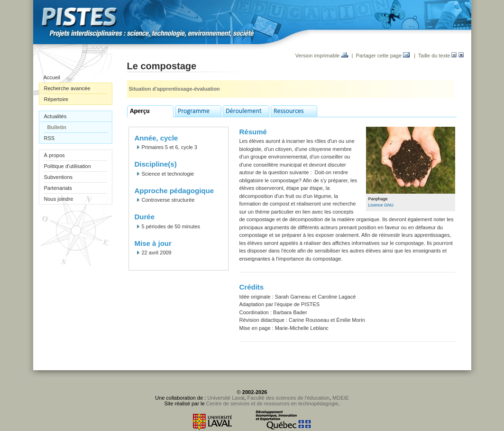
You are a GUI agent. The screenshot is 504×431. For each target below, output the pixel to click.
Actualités (55, 116)
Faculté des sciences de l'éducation (289, 398)
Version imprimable (322, 56)
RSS (50, 138)
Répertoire (56, 99)
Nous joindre (59, 199)
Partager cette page (383, 56)
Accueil (52, 77)
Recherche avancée (67, 88)
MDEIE (341, 398)
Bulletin (57, 127)
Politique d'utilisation (68, 166)
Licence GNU (381, 205)
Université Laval (226, 398)
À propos (55, 155)
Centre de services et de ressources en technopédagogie (272, 403)
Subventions (59, 177)
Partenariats (58, 188)
